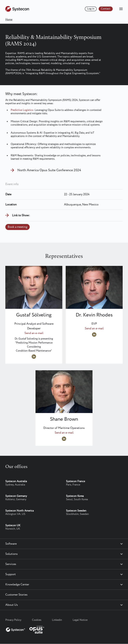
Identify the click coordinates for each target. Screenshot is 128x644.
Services (11, 564)
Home (9, 20)
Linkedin (57, 620)
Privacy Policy (13, 620)
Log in (91, 9)
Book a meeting (17, 227)
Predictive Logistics (22, 110)
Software (11, 544)
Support (10, 574)
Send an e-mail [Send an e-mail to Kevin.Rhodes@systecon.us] (94, 329)
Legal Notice (80, 620)
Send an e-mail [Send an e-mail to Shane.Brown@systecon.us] (64, 433)
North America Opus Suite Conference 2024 (49, 170)
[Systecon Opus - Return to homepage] (25, 629)
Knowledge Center (17, 585)
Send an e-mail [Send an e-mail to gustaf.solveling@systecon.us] (34, 333)
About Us (12, 605)
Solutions (11, 554)
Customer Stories (16, 595)
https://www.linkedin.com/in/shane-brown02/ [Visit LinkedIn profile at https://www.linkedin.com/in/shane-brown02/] (64, 439)
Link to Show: (21, 215)
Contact (106, 9)
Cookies (37, 620)
